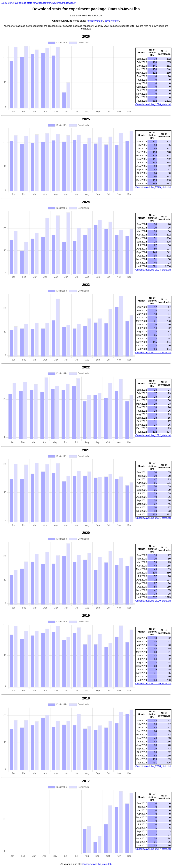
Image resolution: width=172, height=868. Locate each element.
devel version (112, 21)
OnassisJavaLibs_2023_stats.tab (153, 352)
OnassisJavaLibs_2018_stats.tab (153, 766)
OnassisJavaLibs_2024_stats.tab (153, 270)
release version (95, 21)
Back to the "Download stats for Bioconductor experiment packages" (38, 3)
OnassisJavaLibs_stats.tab (97, 864)
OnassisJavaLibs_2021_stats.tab (153, 518)
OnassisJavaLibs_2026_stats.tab (153, 104)
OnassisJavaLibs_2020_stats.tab (153, 601)
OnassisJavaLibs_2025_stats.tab (153, 187)
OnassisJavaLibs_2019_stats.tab (153, 684)
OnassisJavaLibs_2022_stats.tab (153, 435)
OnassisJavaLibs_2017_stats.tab (153, 849)
